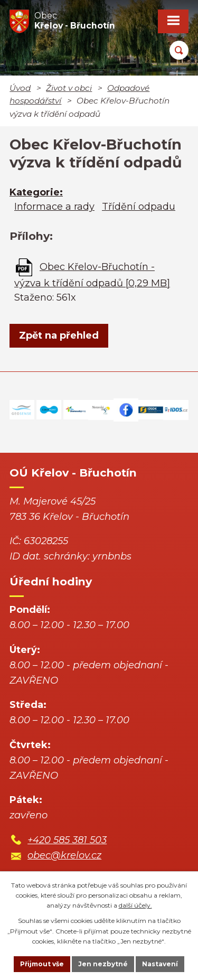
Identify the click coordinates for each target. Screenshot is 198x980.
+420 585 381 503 (67, 840)
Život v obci (69, 88)
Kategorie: (36, 192)
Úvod (20, 88)
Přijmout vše (42, 964)
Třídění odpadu (139, 207)
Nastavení (160, 964)
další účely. (135, 905)
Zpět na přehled (59, 335)
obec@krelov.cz (64, 855)
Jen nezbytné (103, 964)
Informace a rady (54, 207)
